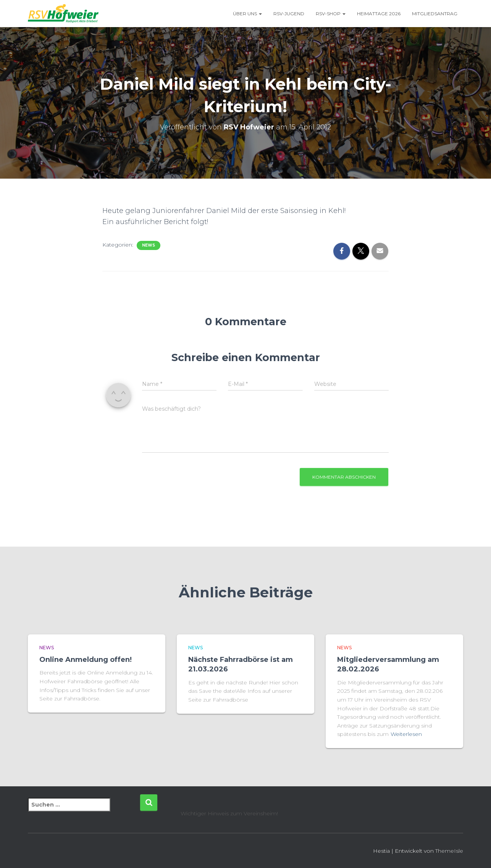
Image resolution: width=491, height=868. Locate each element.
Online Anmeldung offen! (86, 660)
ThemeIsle (449, 851)
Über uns (247, 14)
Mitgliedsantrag (435, 14)
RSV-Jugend (289, 14)
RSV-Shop (331, 14)
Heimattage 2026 (379, 14)
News (149, 245)
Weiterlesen (406, 734)
